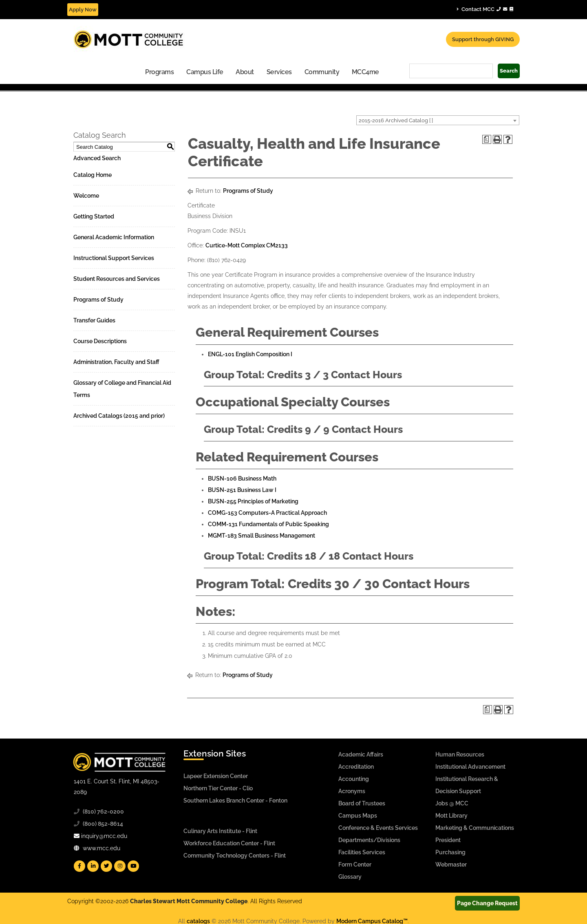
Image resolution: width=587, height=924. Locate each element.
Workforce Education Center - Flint (229, 843)
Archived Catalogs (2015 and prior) (119, 416)
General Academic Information (114, 237)
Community (322, 72)
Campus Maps (358, 816)
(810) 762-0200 (103, 812)
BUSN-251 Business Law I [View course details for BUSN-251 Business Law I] (242, 490)
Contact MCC (485, 9)
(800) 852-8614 (103, 824)
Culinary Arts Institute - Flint (220, 831)
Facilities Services (362, 852)
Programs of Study (98, 300)
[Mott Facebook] (79, 866)
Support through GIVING (483, 39)
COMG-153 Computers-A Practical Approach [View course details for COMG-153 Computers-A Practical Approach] (267, 513)
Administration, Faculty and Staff (116, 362)
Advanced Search (97, 158)
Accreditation (356, 767)
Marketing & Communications (475, 828)
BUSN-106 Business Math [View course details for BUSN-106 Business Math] (242, 479)
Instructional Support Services (114, 258)
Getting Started (94, 216)
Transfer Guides (94, 320)
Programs (159, 72)
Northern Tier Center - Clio (218, 788)
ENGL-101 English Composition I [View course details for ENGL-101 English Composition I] (250, 354)
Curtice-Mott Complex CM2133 (247, 245)
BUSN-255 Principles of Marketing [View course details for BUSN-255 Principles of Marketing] (253, 501)
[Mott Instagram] (120, 866)
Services (279, 72)
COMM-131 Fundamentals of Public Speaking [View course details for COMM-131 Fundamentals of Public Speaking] (268, 524)
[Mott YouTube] (133, 866)
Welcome (86, 196)
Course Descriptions (100, 341)
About (245, 72)
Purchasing (450, 852)
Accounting (354, 779)
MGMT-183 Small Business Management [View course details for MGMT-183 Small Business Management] (262, 536)
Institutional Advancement (470, 767)
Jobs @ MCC (452, 803)
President (448, 840)
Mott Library (451, 816)
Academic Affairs (361, 754)
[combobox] (438, 120)
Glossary (350, 877)
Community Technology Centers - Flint (235, 856)
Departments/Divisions (369, 840)
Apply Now (83, 10)
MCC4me (365, 72)
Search (509, 71)
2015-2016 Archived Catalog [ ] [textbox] (396, 120)
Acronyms (352, 791)
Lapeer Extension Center (216, 776)
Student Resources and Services (117, 279)
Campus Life (205, 72)
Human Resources (460, 754)
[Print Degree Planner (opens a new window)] (487, 139)
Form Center (355, 864)
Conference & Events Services (378, 828)
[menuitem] (160, 72)
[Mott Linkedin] (93, 866)
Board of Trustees (362, 803)
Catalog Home (93, 175)
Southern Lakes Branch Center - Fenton (235, 801)
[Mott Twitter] (106, 866)
